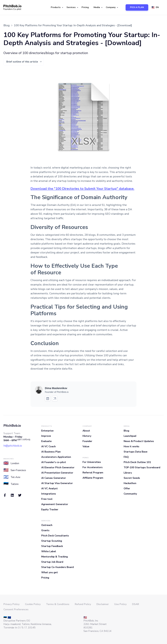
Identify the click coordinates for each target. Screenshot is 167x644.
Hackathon (130, 483)
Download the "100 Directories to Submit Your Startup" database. (82, 189)
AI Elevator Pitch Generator (58, 467)
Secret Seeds (132, 478)
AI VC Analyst (49, 488)
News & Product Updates (139, 441)
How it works (131, 446)
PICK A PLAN (137, 7)
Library (128, 473)
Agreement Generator (55, 504)
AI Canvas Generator (54, 478)
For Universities (92, 462)
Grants (45, 530)
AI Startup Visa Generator (57, 483)
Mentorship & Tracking (55, 557)
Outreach (47, 525)
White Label (49, 551)
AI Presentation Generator (57, 473)
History (87, 436)
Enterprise (47, 431)
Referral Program (93, 473)
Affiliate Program (93, 478)
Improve (46, 436)
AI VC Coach (48, 446)
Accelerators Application (56, 457)
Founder (87, 441)
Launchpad (130, 436)
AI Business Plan (51, 452)
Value (86, 446)
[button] (57, 7)
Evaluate (46, 441)
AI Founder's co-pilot (54, 462)
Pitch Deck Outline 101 (137, 462)
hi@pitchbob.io (13, 446)
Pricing (85, 7)
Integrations (49, 494)
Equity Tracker (50, 509)
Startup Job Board (52, 562)
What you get (50, 572)
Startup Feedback (52, 546)
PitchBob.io (12, 426)
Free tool (47, 499)
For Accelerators (93, 467)
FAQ (126, 457)
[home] (12, 7)
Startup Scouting (52, 541)
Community (130, 494)
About (86, 431)
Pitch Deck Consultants (55, 536)
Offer (127, 488)
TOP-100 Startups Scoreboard (142, 467)
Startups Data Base (136, 452)
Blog (126, 431)
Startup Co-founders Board (57, 567)
